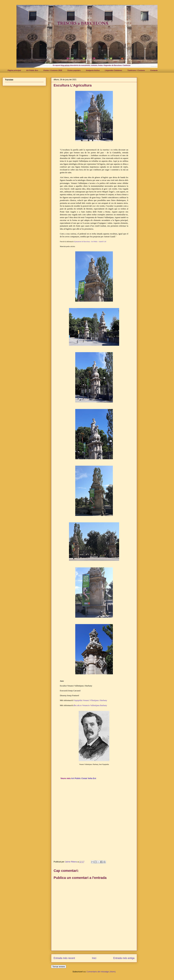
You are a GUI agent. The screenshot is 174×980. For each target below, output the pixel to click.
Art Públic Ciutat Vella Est (84, 778)
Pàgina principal (14, 70)
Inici (94, 958)
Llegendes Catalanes (113, 70)
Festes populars (74, 70)
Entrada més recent (64, 958)
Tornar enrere (59, 967)
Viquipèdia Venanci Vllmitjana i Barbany (90, 700)
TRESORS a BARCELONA (83, 23)
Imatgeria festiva (93, 70)
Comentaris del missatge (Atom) (101, 972)
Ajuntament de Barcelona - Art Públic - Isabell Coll (90, 242)
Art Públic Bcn (32, 70)
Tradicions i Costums (136, 70)
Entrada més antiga (124, 958)
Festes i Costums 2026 (53, 70)
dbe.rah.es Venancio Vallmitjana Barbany (90, 705)
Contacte (154, 70)
